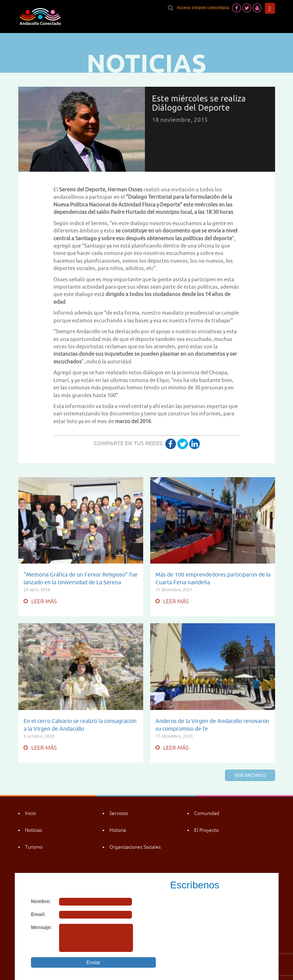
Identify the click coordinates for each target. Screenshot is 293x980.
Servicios (119, 813)
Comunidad (207, 813)
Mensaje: (42, 927)
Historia (118, 830)
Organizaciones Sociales (135, 847)
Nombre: (41, 901)
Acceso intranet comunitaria (203, 8)
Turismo (34, 847)
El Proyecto (206, 830)
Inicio (30, 813)
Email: (38, 914)
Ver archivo (250, 775)
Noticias (33, 830)
